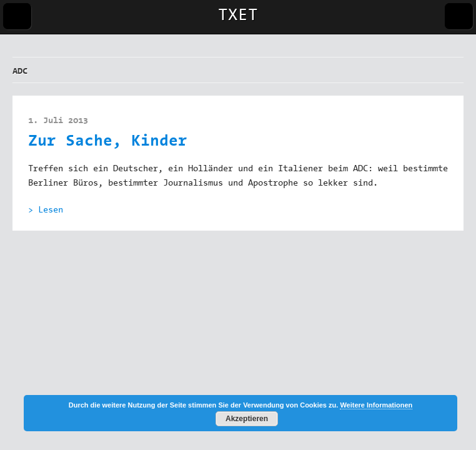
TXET (238, 16)
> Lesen (46, 211)
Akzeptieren (247, 419)
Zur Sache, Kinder (108, 142)
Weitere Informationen (376, 405)
